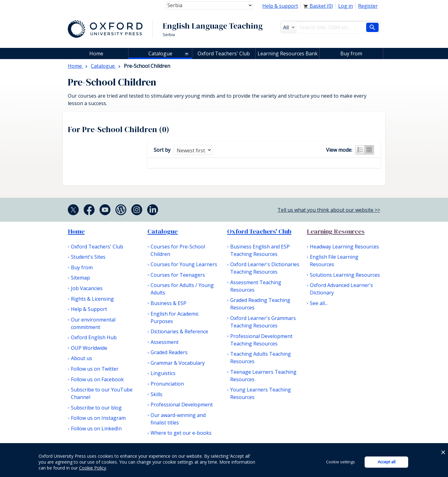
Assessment (165, 342)
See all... (319, 303)
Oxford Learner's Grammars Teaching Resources (263, 322)
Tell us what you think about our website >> (329, 210)
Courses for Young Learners (184, 264)
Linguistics (163, 373)
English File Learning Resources (334, 261)
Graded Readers (169, 352)
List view (360, 150)
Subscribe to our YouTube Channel (102, 393)
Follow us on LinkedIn (96, 428)
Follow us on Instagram (98, 418)
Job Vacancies (87, 288)
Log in (345, 6)
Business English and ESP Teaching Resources (260, 250)
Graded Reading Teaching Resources (260, 304)
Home (76, 231)
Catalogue (160, 53)
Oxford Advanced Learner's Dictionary (341, 289)
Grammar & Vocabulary (178, 363)
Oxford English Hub (94, 337)
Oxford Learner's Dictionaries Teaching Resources (265, 268)
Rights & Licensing (92, 299)
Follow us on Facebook (97, 379)
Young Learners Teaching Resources (261, 393)
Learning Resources (336, 231)
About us (82, 358)
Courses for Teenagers (178, 275)
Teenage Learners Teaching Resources (263, 376)
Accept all (387, 462)
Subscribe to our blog (96, 408)
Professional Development (182, 405)
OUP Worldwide (89, 348)
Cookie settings (341, 462)
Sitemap (80, 278)
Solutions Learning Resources (345, 275)
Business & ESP (168, 303)
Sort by (162, 150)
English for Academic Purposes (175, 317)
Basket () (318, 6)
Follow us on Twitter (95, 369)
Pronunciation (167, 384)
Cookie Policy (93, 468)
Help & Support (89, 309)
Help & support (280, 6)
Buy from (351, 53)
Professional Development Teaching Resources (261, 340)
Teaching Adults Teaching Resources (261, 358)
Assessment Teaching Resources (256, 286)
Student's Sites (88, 257)
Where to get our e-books (181, 433)
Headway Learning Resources (344, 247)
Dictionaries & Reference (179, 331)
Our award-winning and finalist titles (178, 419)
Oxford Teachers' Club (224, 53)
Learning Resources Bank (288, 53)
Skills (156, 394)
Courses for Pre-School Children (178, 250)
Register (368, 6)
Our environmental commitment (93, 323)
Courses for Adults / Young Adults (182, 289)
